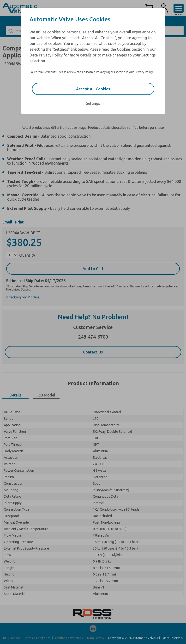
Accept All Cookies (93, 89)
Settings (93, 103)
